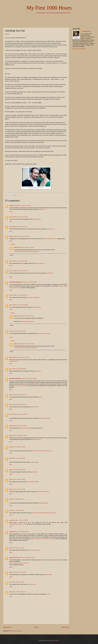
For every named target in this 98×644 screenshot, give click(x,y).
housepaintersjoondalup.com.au (17, 524)
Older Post (65, 627)
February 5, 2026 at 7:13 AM (27, 344)
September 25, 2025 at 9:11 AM (20, 227)
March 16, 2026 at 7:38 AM (18, 447)
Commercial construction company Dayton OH (44, 513)
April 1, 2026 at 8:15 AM (18, 499)
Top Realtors (13, 532)
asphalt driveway (40, 263)
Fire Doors (48, 594)
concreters (38, 371)
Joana (11, 236)
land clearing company (34, 550)
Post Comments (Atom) (16, 631)
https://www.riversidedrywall (27, 321)
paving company (37, 219)
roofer (41, 397)
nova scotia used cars (45, 333)
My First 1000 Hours (49, 8)
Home (36, 627)
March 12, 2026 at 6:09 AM (20, 435)
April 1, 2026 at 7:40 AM (19, 489)
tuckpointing (50, 273)
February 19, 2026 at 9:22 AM (29, 378)
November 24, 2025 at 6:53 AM (19, 271)
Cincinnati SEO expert (45, 418)
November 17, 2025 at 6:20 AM (19, 261)
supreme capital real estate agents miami (42, 539)
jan (10, 217)
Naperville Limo (42, 209)
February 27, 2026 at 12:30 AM (19, 414)
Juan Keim (12, 520)
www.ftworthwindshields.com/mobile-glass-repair (27, 251)
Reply (11, 212)
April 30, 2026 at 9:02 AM (18, 582)
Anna (11, 592)
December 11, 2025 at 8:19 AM (19, 295)
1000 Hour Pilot (87, 31)
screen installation (37, 307)
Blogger (57, 640)
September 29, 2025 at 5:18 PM (21, 236)
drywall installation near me (51, 239)
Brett (11, 572)
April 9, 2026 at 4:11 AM (18, 548)
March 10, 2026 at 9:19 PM (20, 426)
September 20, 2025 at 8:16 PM (23, 205)
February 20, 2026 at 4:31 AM (19, 395)
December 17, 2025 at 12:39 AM (20, 305)
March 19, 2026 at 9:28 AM (18, 470)
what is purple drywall (25, 428)
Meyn (11, 435)
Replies (13, 244)
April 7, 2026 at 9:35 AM (18, 510)
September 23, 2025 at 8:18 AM (20, 217)
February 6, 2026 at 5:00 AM (19, 369)
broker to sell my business (21, 386)
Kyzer (11, 489)
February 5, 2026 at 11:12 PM (21, 357)
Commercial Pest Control (43, 492)
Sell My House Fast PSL (16, 558)
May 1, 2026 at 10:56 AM (19, 592)
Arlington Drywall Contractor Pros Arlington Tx (26, 348)
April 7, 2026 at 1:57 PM (22, 520)
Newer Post (7, 627)
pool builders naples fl (33, 482)
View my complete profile (79, 49)
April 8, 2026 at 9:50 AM (23, 532)
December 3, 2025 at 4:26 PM (29, 282)
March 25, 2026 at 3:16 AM (18, 479)
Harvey (11, 357)
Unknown (16, 247)
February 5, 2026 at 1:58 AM (27, 247)
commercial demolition (33, 297)
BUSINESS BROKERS (15, 282)
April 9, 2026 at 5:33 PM (29, 558)
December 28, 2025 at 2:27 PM (25, 316)
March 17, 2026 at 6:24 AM (18, 458)
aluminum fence (51, 229)
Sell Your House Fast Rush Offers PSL (19, 563)
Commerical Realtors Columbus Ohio (42, 451)
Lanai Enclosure (13, 361)
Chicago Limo (37, 439)
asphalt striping (48, 575)
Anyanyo (12, 205)
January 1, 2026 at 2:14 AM (18, 331)
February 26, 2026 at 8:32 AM (19, 404)
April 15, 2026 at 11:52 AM (19, 572)
